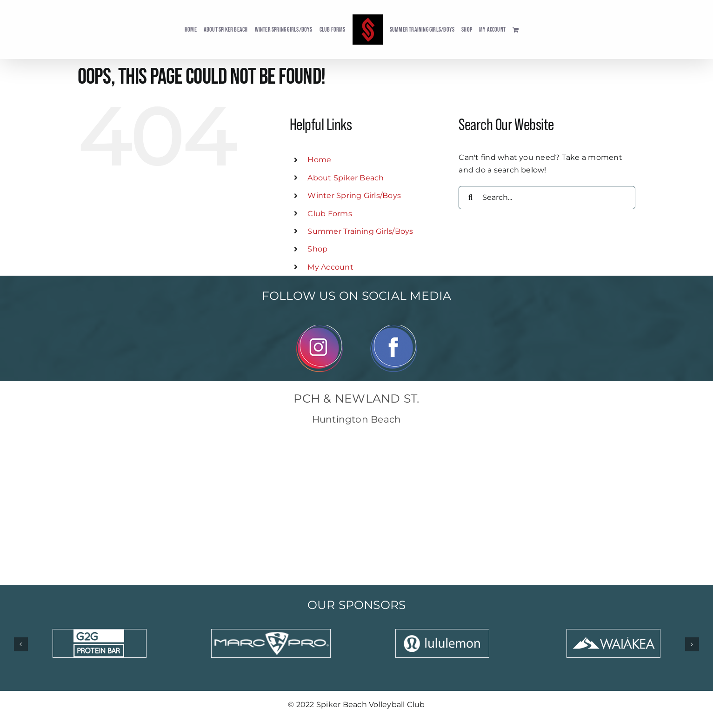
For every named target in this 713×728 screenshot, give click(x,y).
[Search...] (547, 198)
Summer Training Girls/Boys (360, 231)
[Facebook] (393, 329)
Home (319, 160)
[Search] (470, 198)
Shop (317, 249)
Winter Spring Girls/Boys (354, 195)
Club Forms (330, 214)
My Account (330, 267)
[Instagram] (320, 329)
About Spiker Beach (346, 178)
